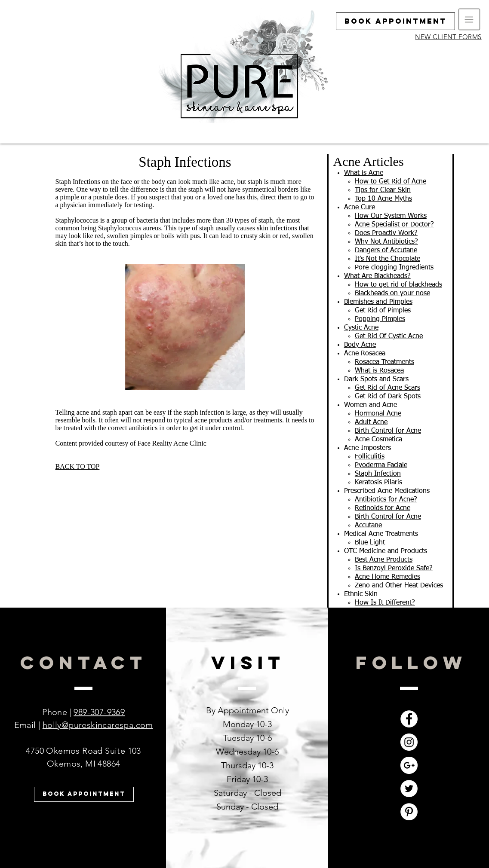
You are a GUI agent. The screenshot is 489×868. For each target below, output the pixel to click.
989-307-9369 (99, 712)
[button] (469, 20)
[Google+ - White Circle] (409, 765)
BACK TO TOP (78, 466)
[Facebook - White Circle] (409, 719)
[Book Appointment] (395, 21)
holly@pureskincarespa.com (98, 725)
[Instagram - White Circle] (409, 742)
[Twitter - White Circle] (409, 789)
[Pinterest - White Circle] (409, 812)
